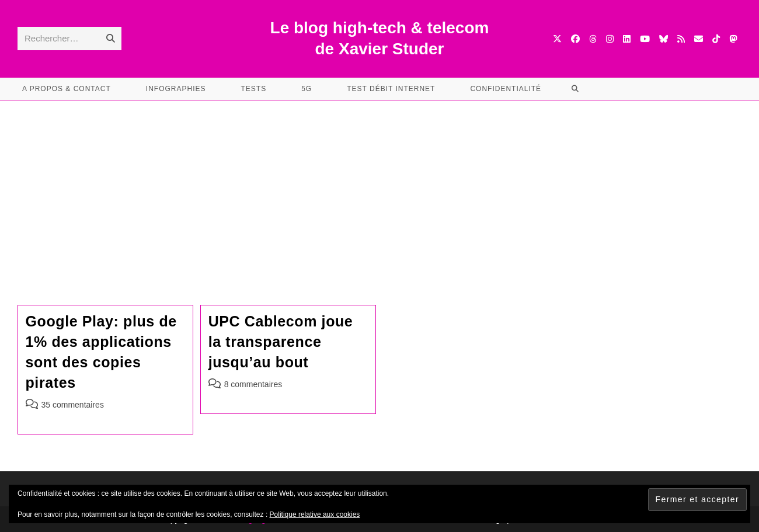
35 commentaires (73, 405)
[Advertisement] (379, 188)
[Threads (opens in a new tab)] (593, 39)
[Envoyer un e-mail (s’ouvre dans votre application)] (699, 39)
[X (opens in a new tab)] (557, 39)
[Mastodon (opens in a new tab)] (733, 39)
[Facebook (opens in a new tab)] (575, 39)
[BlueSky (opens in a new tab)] (664, 39)
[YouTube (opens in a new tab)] (645, 39)
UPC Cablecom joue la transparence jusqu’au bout (281, 342)
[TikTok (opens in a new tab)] (716, 39)
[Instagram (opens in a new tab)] (610, 39)
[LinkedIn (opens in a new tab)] (627, 39)
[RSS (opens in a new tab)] (681, 39)
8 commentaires (253, 384)
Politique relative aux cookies (315, 514)
